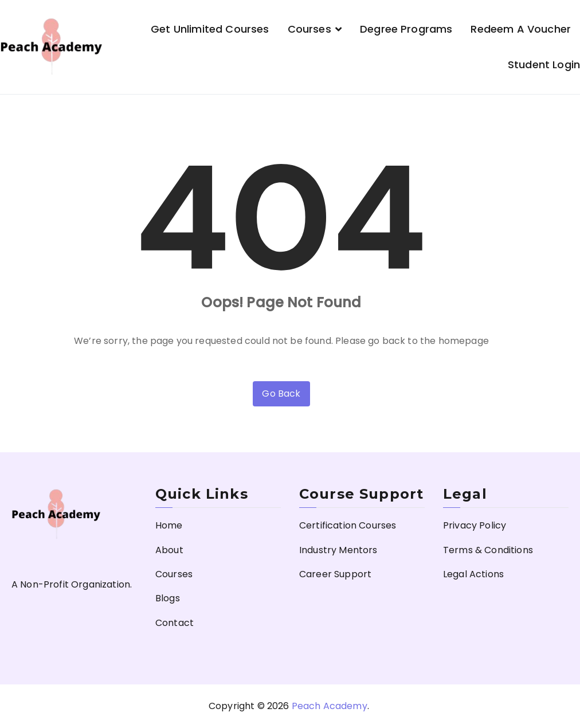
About (169, 550)
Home (169, 525)
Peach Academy (330, 706)
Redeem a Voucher (521, 29)
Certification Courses (348, 525)
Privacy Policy (475, 525)
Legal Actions (473, 574)
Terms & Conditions (488, 550)
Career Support (335, 574)
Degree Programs (406, 29)
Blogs (168, 598)
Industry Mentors (338, 550)
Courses (309, 29)
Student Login (544, 64)
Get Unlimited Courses (210, 29)
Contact (175, 623)
